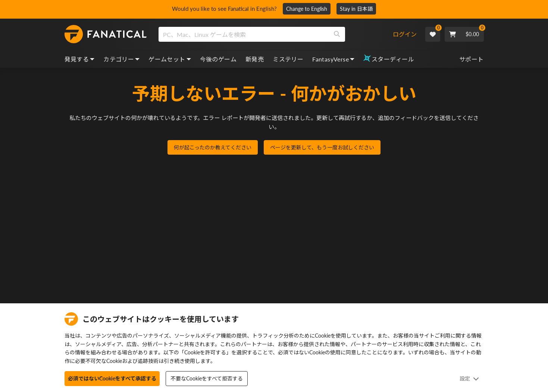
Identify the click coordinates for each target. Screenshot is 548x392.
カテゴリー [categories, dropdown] (121, 59)
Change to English (310, 9)
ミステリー (288, 59)
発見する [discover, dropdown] (80, 59)
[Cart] (464, 34)
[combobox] (275, 34)
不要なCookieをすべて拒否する (207, 378)
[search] (244, 34)
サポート (472, 59)
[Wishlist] (433, 34)
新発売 (255, 59)
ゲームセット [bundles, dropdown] (170, 59)
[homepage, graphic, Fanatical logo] (106, 34)
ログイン (405, 34)
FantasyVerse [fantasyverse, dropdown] (333, 59)
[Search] (337, 34)
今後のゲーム (218, 59)
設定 (469, 378)
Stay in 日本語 (359, 9)
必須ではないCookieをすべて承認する (112, 378)
